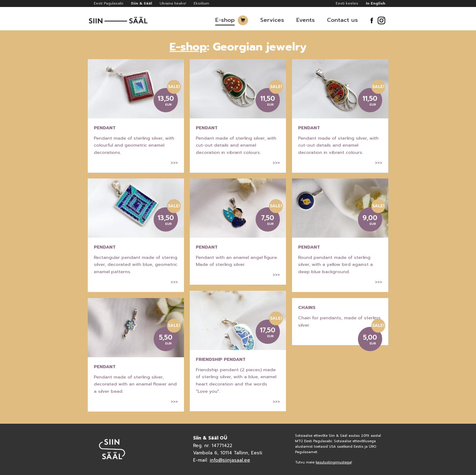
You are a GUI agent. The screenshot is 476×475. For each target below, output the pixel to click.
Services (272, 20)
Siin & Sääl (141, 3)
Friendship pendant (221, 359)
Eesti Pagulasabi (109, 3)
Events (306, 20)
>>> (174, 163)
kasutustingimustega (333, 462)
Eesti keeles (347, 3)
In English (376, 3)
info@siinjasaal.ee (230, 460)
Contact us (342, 20)
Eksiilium (201, 3)
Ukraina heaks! (173, 3)
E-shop (225, 20)
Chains (307, 307)
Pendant (105, 128)
